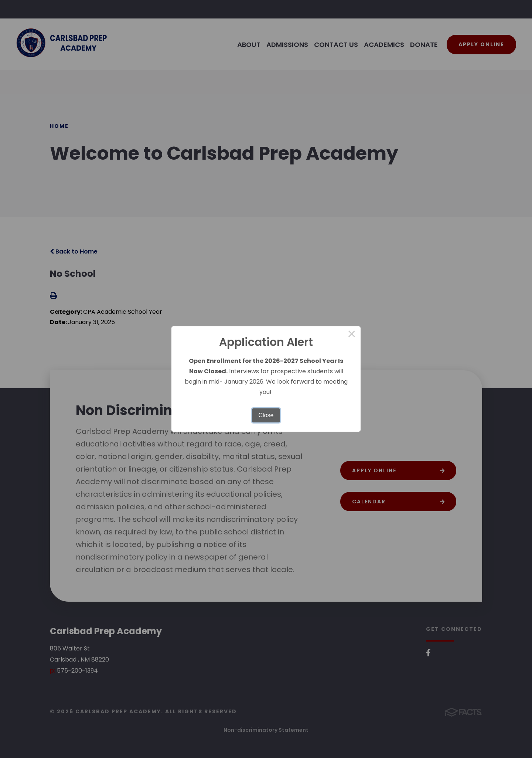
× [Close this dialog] (352, 335)
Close (266, 415)
